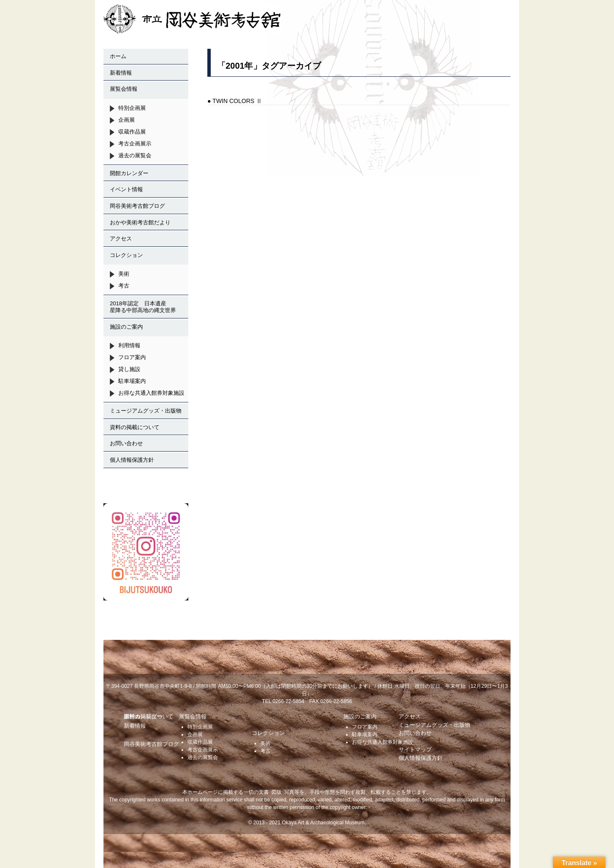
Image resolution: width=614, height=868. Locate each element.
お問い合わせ (126, 443)
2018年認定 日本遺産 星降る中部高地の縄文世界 (146, 307)
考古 (124, 286)
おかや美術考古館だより (140, 222)
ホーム (118, 56)
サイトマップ (415, 749)
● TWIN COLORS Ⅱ (235, 101)
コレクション (126, 255)
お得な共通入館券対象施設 (151, 393)
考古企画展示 (135, 144)
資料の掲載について (135, 427)
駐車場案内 (132, 381)
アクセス (121, 239)
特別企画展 (132, 108)
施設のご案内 (126, 327)
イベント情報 (126, 189)
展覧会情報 (124, 89)
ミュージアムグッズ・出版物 (146, 411)
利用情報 (129, 345)
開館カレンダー (129, 173)
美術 (124, 274)
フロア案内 (132, 357)
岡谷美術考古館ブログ (137, 206)
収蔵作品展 (132, 132)
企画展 (127, 120)
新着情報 (121, 73)
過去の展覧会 (135, 155)
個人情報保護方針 (132, 460)
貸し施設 (129, 369)
